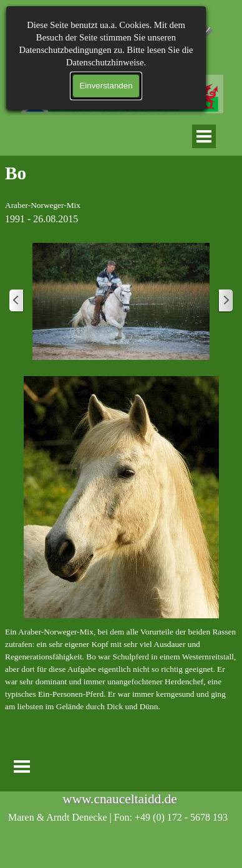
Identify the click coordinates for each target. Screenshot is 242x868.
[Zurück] (17, 301)
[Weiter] (225, 301)
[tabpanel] (121, 193)
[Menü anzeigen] (204, 136)
